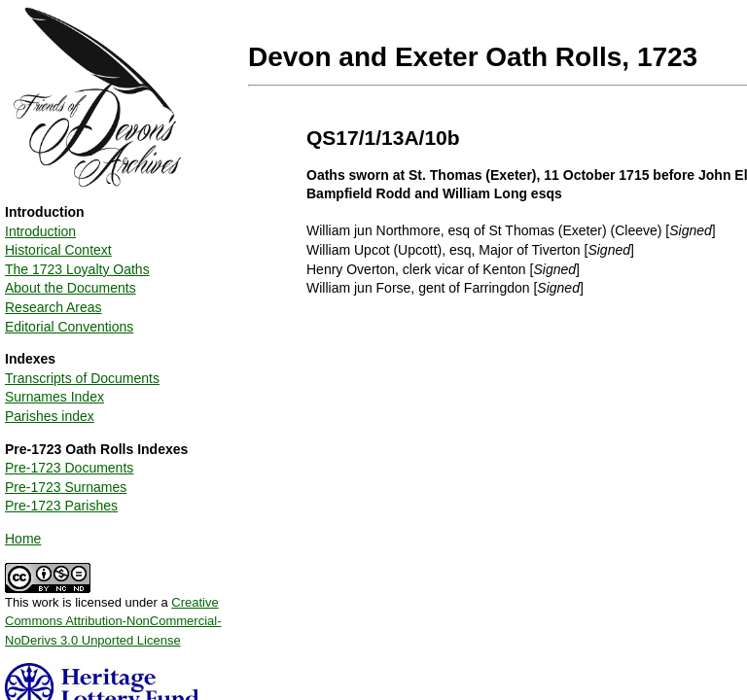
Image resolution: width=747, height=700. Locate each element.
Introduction (40, 231)
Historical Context (58, 250)
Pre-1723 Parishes (61, 506)
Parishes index (50, 416)
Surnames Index (54, 397)
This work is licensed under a (113, 614)
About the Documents (71, 288)
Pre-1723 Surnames (66, 487)
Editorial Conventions (69, 327)
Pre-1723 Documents (69, 468)
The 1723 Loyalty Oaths (77, 269)
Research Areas (53, 307)
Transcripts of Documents (82, 378)
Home (23, 539)
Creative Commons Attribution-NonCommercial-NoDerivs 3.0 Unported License (113, 621)
